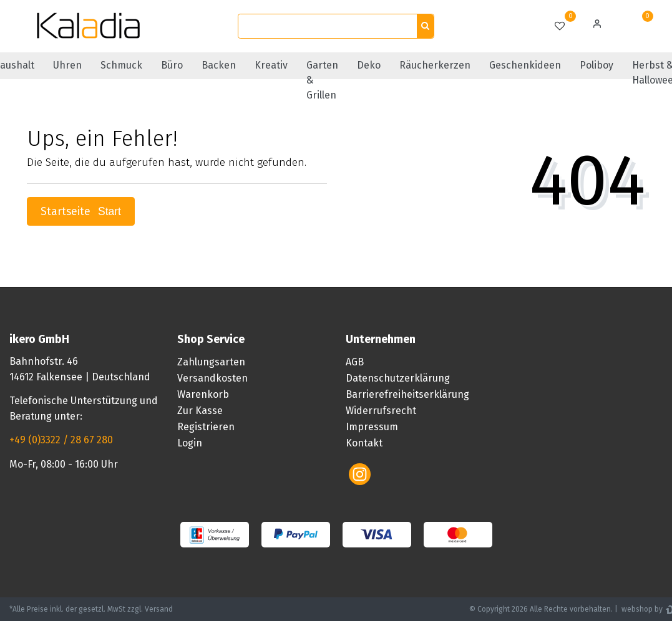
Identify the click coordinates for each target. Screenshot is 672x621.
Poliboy (597, 65)
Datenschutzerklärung (398, 378)
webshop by (641, 609)
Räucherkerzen (435, 65)
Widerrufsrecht (381, 411)
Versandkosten (212, 378)
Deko (369, 65)
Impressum (372, 427)
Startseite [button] (81, 212)
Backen (219, 65)
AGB (355, 362)
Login (190, 443)
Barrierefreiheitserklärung (407, 394)
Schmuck (121, 65)
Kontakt (364, 443)
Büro (172, 65)
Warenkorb (203, 394)
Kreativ (271, 65)
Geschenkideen (525, 65)
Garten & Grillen (322, 80)
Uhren (67, 65)
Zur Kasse (200, 411)
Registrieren (206, 427)
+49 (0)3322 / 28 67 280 (61, 440)
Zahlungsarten (211, 362)
